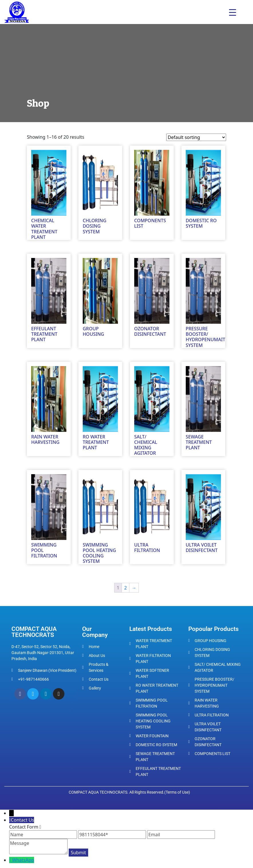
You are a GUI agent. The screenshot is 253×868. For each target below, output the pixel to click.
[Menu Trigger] (233, 12)
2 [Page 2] (125, 588)
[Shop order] (196, 137)
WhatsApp (23, 860)
